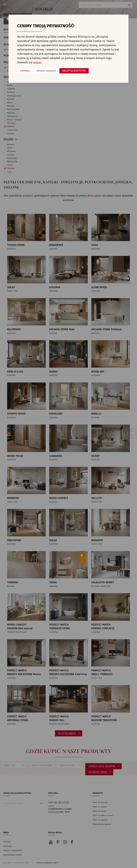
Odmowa (25, 71)
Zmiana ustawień (46, 71)
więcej (37, 62)
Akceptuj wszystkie (74, 71)
